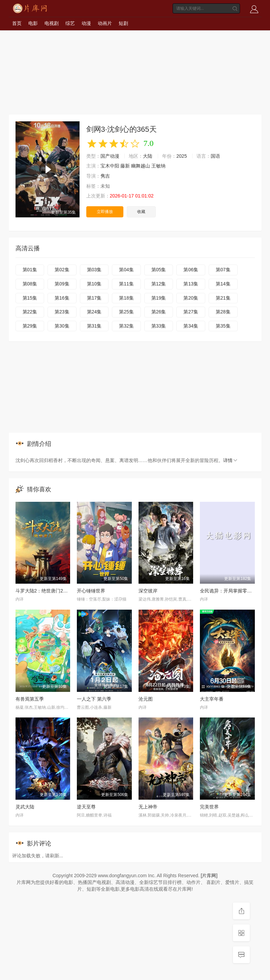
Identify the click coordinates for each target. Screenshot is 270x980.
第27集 (191, 312)
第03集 (94, 270)
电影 (33, 23)
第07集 (223, 270)
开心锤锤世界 (91, 591)
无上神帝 (148, 807)
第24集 (94, 312)
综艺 (70, 23)
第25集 (126, 312)
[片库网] (209, 876)
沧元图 (146, 699)
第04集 (126, 270)
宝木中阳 (110, 166)
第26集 (159, 312)
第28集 (223, 312)
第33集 (159, 326)
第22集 (30, 312)
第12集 (159, 284)
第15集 (30, 298)
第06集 (191, 270)
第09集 (62, 284)
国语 (215, 156)
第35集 (223, 326)
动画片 (105, 23)
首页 (17, 23)
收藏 (141, 212)
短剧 (123, 23)
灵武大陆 (25, 807)
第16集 (62, 298)
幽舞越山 (141, 166)
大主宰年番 (212, 699)
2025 (182, 156)
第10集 (94, 284)
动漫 (86, 23)
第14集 (223, 284)
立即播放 (105, 212)
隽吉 (105, 176)
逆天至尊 (86, 807)
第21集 (223, 298)
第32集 (126, 326)
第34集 (191, 326)
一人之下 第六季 (94, 699)
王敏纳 (158, 166)
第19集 (159, 298)
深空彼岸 (148, 591)
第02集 (62, 270)
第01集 (30, 270)
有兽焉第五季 (30, 699)
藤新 (125, 166)
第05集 (159, 270)
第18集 (126, 298)
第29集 (30, 326)
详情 (231, 460)
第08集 (30, 284)
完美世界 (209, 807)
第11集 (126, 284)
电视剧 (52, 23)
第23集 (62, 312)
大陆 (148, 156)
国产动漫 (110, 156)
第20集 (191, 298)
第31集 (94, 326)
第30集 (62, 326)
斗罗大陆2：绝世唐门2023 (43, 591)
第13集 (191, 284)
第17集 (94, 298)
